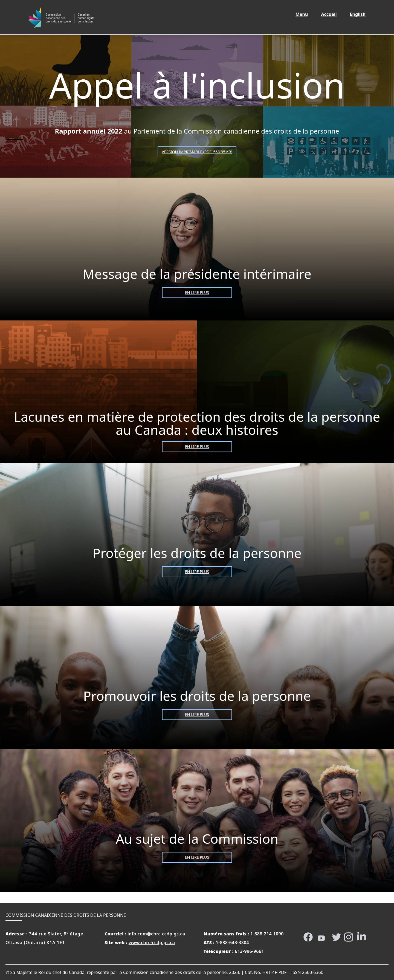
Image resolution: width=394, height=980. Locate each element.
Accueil (332, 14)
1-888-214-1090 (267, 934)
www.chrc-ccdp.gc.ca (152, 943)
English (361, 14)
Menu (302, 14)
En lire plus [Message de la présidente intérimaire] (197, 292)
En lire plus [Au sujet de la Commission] (197, 857)
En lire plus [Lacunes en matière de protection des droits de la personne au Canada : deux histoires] (197, 446)
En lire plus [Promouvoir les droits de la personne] (197, 714)
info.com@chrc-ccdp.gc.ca (156, 934)
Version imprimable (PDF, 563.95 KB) (197, 152)
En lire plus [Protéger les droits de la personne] (197, 572)
